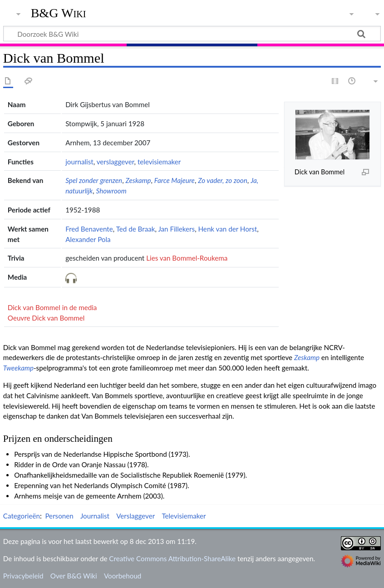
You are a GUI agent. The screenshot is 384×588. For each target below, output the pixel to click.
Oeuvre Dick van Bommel (46, 318)
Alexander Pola (88, 239)
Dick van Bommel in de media (52, 307)
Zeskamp (138, 180)
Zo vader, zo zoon (223, 180)
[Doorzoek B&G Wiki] (192, 34)
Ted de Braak (136, 229)
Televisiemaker (184, 516)
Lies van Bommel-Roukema (187, 258)
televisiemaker (159, 162)
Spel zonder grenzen (94, 180)
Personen (59, 516)
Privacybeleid (23, 576)
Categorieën (22, 516)
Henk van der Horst (228, 229)
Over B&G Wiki (74, 576)
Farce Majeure (175, 180)
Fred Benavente (89, 229)
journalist (79, 162)
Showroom (111, 191)
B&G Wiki (59, 13)
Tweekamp (18, 368)
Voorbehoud (123, 576)
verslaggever (116, 162)
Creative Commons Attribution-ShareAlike (172, 558)
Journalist (95, 516)
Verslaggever (135, 516)
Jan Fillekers (176, 229)
